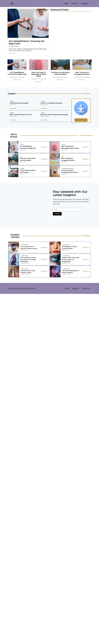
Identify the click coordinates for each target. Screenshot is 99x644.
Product (64, 145)
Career (12, 101)
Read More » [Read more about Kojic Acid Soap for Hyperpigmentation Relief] (39, 82)
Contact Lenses (25, 245)
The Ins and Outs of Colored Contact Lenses (29, 248)
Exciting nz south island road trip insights (60, 73)
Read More (12, 53)
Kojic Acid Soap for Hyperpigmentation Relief (39, 74)
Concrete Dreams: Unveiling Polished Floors (70, 171)
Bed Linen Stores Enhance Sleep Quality (54, 115)
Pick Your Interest (87, 136)
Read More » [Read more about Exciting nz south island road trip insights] (60, 80)
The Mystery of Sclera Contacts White (69, 248)
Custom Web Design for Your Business (28, 171)
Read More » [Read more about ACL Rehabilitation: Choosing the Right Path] (17, 80)
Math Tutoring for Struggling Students (82, 73)
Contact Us (85, 3)
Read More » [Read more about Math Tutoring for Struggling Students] (82, 80)
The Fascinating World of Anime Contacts (70, 272)
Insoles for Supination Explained (51, 103)
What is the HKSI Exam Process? (21, 115)
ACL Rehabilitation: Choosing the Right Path (17, 73)
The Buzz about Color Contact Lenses (28, 272)
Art (21, 157)
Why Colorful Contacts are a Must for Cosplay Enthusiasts (28, 260)
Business (22, 169)
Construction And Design (68, 169)
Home (66, 3)
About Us (75, 3)
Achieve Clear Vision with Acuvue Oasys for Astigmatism (71, 260)
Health (22, 145)
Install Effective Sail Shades (19, 103)
